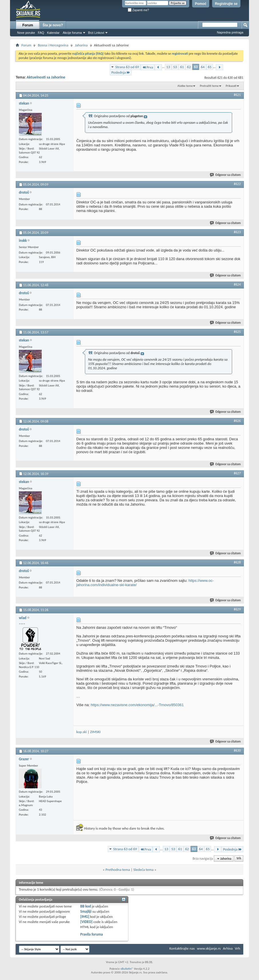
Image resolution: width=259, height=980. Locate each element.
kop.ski (81, 732)
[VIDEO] (86, 922)
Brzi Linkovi (96, 33)
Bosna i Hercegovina (53, 45)
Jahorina (81, 45)
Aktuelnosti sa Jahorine (46, 77)
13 (168, 67)
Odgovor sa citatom (226, 175)
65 (210, 67)
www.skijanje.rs (209, 948)
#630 (237, 751)
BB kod (86, 906)
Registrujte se (226, 4)
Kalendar (53, 33)
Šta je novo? (53, 25)
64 (203, 67)
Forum (28, 25)
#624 (237, 284)
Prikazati (231, 86)
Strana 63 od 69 (127, 67)
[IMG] (85, 917)
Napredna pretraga (230, 32)
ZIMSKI (95, 732)
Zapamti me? (138, 10)
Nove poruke (26, 33)
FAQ (41, 33)
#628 (237, 562)
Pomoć (201, 4)
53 (175, 67)
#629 (237, 609)
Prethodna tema (118, 870)
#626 (237, 421)
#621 (237, 95)
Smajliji (86, 911)
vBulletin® (127, 969)
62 (189, 67)
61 (182, 67)
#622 (237, 184)
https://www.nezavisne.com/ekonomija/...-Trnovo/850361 (137, 705)
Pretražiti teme (209, 86)
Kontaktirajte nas (182, 948)
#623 (237, 232)
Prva (148, 67)
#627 (237, 473)
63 (196, 67)
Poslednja (121, 72)
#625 (237, 332)
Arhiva (228, 948)
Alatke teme (185, 86)
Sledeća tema (143, 870)
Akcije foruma (72, 33)
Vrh (239, 859)
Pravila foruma (92, 934)
